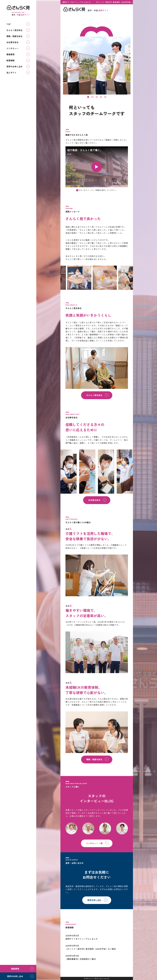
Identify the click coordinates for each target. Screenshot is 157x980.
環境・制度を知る (14, 36)
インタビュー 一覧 (94, 843)
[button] (88, 97)
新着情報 (10, 60)
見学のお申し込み (14, 66)
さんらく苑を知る (14, 30)
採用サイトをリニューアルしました (76, 2)
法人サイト (11, 72)
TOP (8, 24)
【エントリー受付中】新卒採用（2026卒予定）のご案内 (117, 2)
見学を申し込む (94, 900)
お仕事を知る (12, 42)
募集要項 (10, 54)
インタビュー (12, 48)
